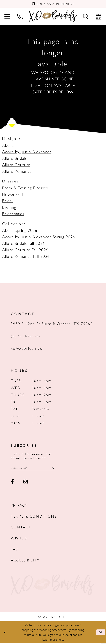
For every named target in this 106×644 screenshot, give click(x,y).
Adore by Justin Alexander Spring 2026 (39, 237)
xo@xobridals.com (28, 349)
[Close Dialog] (5, 633)
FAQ (15, 550)
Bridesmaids (13, 214)
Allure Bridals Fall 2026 (24, 244)
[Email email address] (35, 469)
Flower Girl (13, 195)
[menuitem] (7, 17)
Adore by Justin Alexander (27, 152)
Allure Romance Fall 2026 (26, 257)
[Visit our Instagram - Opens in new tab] (26, 483)
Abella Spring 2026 (20, 231)
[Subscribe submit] (58, 469)
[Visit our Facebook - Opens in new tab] (12, 483)
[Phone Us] (20, 17)
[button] (7, 17)
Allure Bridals (15, 159)
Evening (9, 208)
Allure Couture (16, 165)
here (60, 640)
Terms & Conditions (34, 517)
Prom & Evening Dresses (25, 188)
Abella (8, 146)
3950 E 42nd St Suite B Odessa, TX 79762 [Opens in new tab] (52, 324)
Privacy (19, 506)
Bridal (7, 201)
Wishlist (20, 539)
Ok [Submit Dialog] (100, 633)
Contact (21, 528)
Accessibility (25, 561)
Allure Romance (17, 172)
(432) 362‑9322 (26, 336)
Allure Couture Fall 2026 (25, 250)
